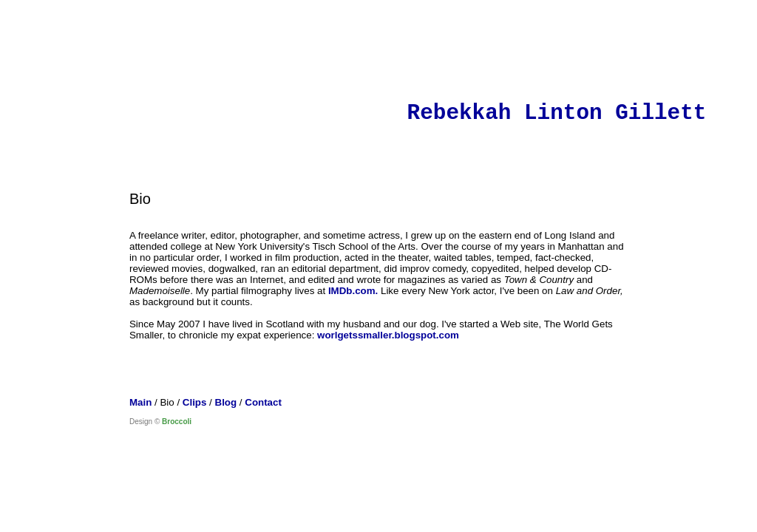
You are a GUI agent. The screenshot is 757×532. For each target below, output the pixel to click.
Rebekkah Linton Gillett (557, 113)
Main (140, 402)
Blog (226, 402)
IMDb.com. (353, 291)
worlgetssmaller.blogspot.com (388, 335)
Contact (263, 402)
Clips (195, 402)
